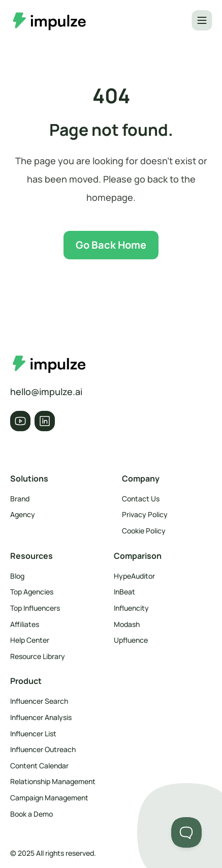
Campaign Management (49, 798)
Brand (20, 499)
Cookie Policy (144, 531)
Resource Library (38, 656)
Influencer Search (39, 701)
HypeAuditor (134, 576)
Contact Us (141, 499)
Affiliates (25, 624)
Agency (23, 514)
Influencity (131, 608)
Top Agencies (32, 592)
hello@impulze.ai (46, 392)
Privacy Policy (145, 514)
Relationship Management (53, 781)
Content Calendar (39, 766)
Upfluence (131, 640)
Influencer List (33, 734)
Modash (127, 624)
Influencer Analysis (41, 717)
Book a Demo (31, 814)
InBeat (124, 592)
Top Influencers (35, 608)
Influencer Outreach (43, 749)
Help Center (30, 640)
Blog (17, 576)
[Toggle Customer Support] (186, 832)
